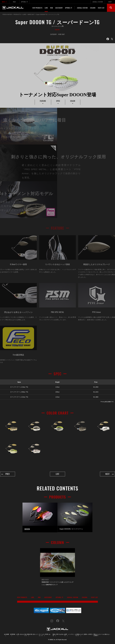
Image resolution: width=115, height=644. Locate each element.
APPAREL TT (25, 2)
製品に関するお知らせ (58, 635)
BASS (5, 2)
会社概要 (7, 634)
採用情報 (13, 634)
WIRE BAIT (62, 34)
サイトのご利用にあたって (45, 635)
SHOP (110, 2)
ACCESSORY (59, 8)
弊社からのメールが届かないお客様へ (102, 635)
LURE (46, 8)
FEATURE (43, 101)
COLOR (73, 101)
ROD (52, 8)
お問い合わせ (20, 634)
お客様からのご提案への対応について (84, 635)
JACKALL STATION (98, 2)
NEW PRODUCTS (37, 8)
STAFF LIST (101, 8)
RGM (14, 2)
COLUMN (93, 8)
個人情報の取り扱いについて (31, 635)
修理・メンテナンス (69, 635)
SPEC (58, 101)
